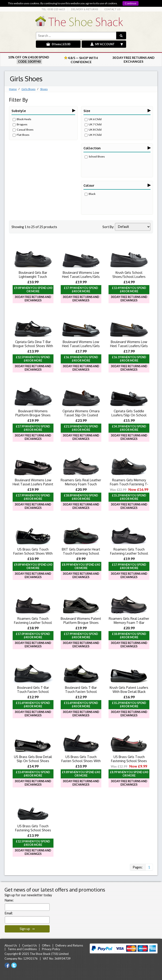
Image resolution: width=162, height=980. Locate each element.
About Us (11, 945)
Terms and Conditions (22, 949)
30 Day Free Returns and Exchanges (133, 60)
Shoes (44, 89)
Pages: (138, 867)
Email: (9, 913)
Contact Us (29, 945)
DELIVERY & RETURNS (85, 9)
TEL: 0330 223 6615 (53, 9)
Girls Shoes (28, 89)
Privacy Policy (51, 949)
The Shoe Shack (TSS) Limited (49, 954)
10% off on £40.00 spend (29, 57)
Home (13, 89)
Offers (46, 945)
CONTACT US (112, 9)
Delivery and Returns (69, 945)
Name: (9, 900)
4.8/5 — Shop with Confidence (81, 60)
